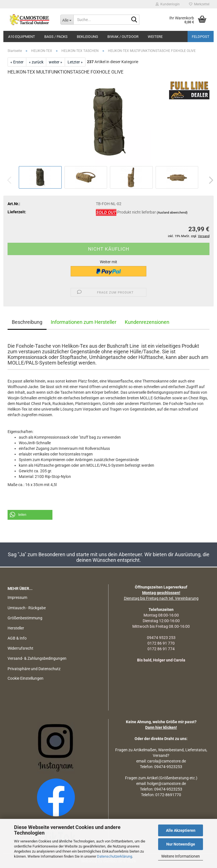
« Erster (17, 62)
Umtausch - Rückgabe (27, 608)
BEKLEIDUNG (87, 37)
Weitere (155, 37)
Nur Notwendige (181, 844)
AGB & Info (17, 638)
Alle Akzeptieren (181, 830)
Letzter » (75, 62)
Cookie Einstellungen (26, 678)
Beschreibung (27, 322)
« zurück (36, 62)
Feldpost (201, 37)
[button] (209, 180)
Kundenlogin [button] (168, 4)
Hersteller (16, 628)
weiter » (56, 62)
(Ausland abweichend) (172, 213)
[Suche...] (67, 20)
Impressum (17, 597)
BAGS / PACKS (56, 37)
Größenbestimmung (25, 618)
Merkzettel (199, 4)
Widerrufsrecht (20, 648)
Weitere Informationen (181, 856)
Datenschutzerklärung (115, 856)
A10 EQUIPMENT (22, 37)
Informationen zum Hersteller (84, 322)
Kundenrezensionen (147, 322)
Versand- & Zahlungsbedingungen (37, 658)
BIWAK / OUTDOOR (123, 37)
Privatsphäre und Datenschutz (34, 669)
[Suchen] (134, 20)
